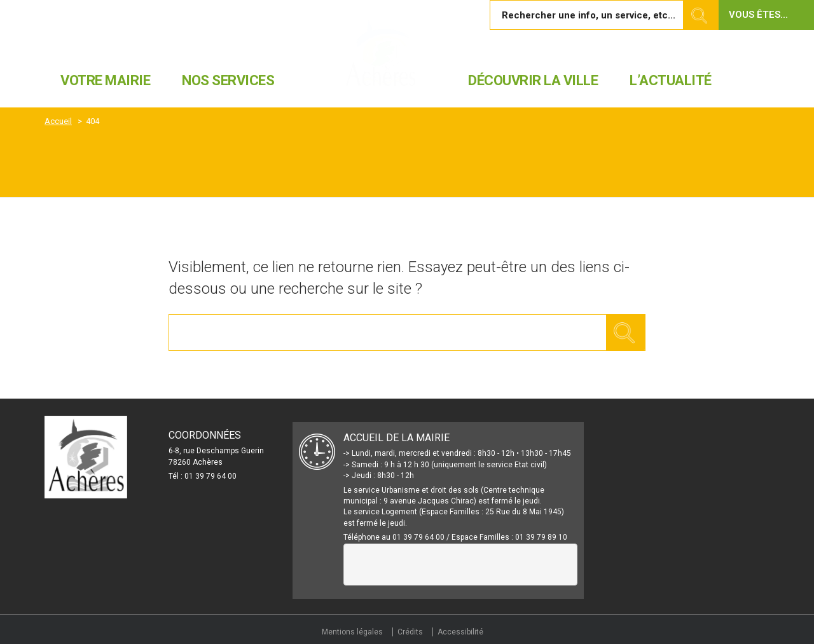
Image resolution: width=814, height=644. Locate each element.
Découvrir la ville (533, 80)
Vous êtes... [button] (758, 15)
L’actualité (671, 80)
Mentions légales (352, 632)
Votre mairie (105, 80)
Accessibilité (460, 632)
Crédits (410, 632)
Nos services (228, 80)
